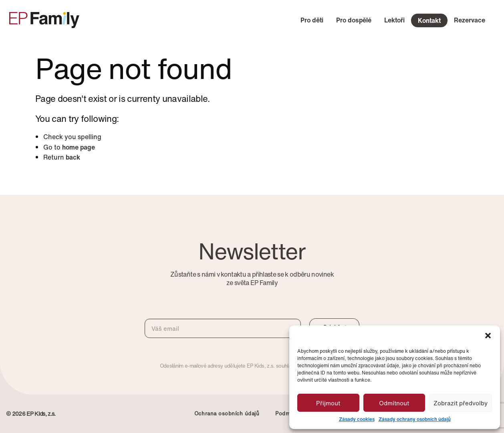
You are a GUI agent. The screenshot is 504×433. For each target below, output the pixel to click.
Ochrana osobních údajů (227, 414)
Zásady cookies (357, 419)
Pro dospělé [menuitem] (354, 20)
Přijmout (328, 403)
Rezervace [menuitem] (470, 20)
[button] (488, 336)
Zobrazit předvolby (461, 403)
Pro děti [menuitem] (312, 20)
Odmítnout (394, 403)
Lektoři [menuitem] (394, 20)
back (73, 157)
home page (79, 147)
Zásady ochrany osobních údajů (415, 419)
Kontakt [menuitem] (429, 20)
